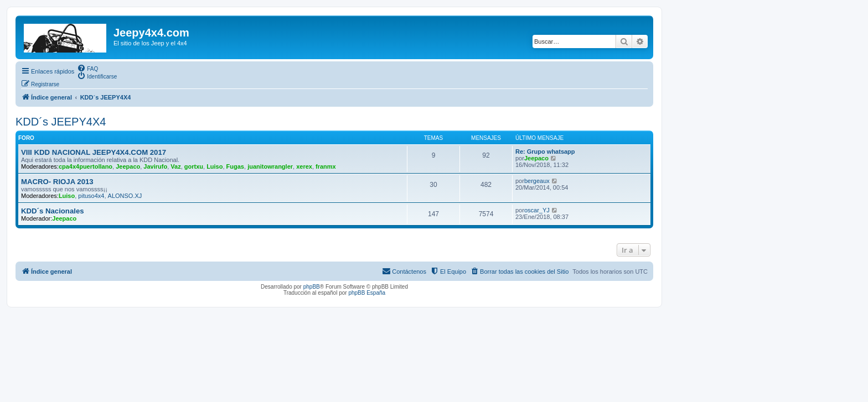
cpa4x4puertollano (86, 166)
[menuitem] (87, 68)
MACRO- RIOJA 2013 (57, 182)
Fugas (235, 166)
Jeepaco (128, 166)
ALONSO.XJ (125, 196)
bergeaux (537, 181)
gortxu (194, 166)
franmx (326, 166)
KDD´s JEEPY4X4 (61, 122)
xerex (304, 166)
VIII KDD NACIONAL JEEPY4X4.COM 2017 (94, 152)
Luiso (215, 166)
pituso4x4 (91, 196)
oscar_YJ (537, 210)
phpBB (312, 287)
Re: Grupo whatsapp (545, 152)
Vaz (175, 166)
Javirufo (155, 166)
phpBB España (367, 293)
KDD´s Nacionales (53, 211)
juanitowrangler (270, 166)
